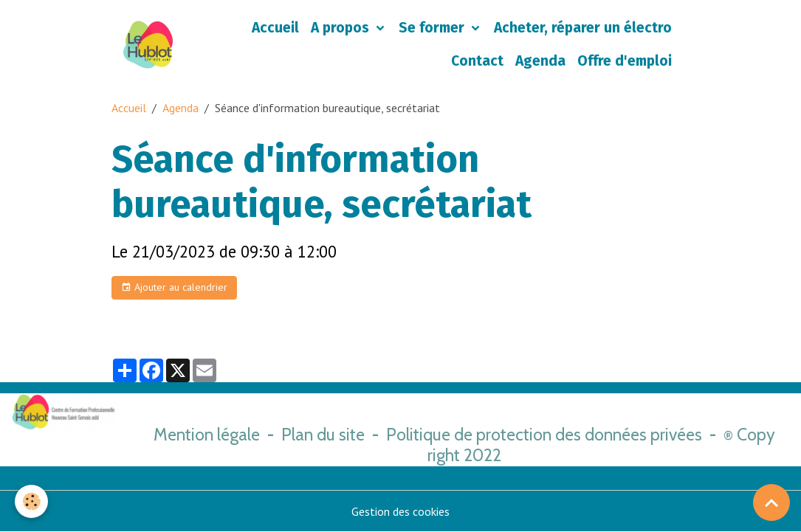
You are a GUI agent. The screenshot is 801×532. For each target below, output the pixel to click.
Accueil (275, 28)
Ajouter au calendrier (174, 287)
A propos (342, 28)
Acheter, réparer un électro (583, 28)
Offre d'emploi (625, 61)
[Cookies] (31, 501)
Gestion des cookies (400, 511)
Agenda (540, 61)
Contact (477, 61)
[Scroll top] (771, 502)
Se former (433, 28)
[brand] (148, 45)
